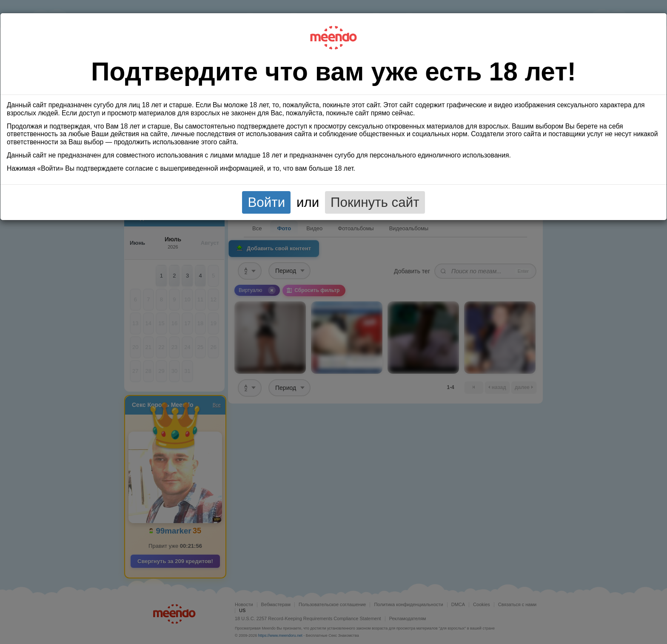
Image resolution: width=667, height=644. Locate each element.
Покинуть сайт (375, 202)
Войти (266, 202)
